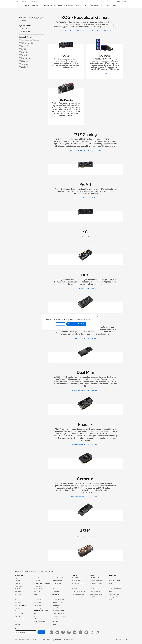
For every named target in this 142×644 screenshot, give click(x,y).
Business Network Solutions (60, 578)
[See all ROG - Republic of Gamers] (99, 31)
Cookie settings (69, 640)
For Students (18, 589)
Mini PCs (17, 624)
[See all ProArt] (92, 198)
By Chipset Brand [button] (31, 26)
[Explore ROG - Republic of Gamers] (72, 31)
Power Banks (56, 619)
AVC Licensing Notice (115, 589)
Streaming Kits (56, 605)
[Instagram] (51, 632)
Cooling (36, 594)
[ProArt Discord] (98, 632)
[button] (118, 2)
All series (51, 571)
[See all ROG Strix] (66, 72)
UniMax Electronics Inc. (78, 594)
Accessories (18, 594)
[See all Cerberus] (93, 497)
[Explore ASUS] (79, 537)
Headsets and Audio (58, 602)
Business (125, 2)
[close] (98, 316)
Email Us (93, 586)
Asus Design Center (115, 581)
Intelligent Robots (57, 583)
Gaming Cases (38, 592)
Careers (74, 597)
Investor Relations (76, 581)
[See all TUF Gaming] (94, 150)
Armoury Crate (113, 597)
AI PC (111, 578)
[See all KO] (91, 241)
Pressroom (74, 586)
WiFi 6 (35, 616)
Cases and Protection (58, 611)
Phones (17, 600)
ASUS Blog (112, 591)
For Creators (18, 586)
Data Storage (37, 605)
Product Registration (96, 583)
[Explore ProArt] (79, 198)
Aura (111, 600)
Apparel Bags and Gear (59, 608)
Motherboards (38, 586)
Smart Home (56, 591)
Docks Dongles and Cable (59, 616)
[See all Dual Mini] (93, 390)
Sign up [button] (41, 632)
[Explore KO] (80, 241)
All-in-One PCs (19, 614)
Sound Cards (37, 600)
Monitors (17, 608)
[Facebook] (63, 632)
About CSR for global (77, 583)
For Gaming (18, 592)
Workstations (37, 578)
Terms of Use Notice (47, 640)
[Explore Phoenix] (79, 445)
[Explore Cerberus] (78, 497)
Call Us (92, 589)
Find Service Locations (97, 581)
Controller (55, 622)
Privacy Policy (58, 640)
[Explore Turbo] (79, 338)
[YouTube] (57, 632)
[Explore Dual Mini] (78, 390)
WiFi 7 (35, 613)
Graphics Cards (38, 589)
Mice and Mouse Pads (58, 600)
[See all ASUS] (92, 537)
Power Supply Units (39, 597)
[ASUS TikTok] (86, 632)
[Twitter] (69, 632)
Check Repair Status (96, 578)
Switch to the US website (76, 324)
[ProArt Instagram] (92, 632)
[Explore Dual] (80, 289)
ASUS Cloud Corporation (78, 591)
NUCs (17, 622)
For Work (18, 583)
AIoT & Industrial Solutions (59, 586)
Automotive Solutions (115, 586)
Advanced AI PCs (114, 594)
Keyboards (55, 597)
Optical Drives (38, 602)
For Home (18, 581)
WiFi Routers (37, 619)
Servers (55, 589)
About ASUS (75, 578)
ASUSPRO (112, 583)
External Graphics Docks (40, 608)
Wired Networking (57, 581)
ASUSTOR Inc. (75, 589)
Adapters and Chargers (59, 613)
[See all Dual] (91, 289)
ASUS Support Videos (96, 594)
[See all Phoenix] (92, 445)
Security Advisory (95, 591)
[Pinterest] (80, 632)
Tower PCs (18, 616)
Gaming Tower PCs (20, 619)
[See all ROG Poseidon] (66, 120)
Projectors (18, 611)
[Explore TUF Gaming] (77, 150)
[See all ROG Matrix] (105, 74)
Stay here (61, 324)
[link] (18, 5)
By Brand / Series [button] (31, 37)
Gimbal (54, 624)
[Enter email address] (26, 632)
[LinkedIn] (75, 632)
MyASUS (93, 597)
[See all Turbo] (92, 338)
